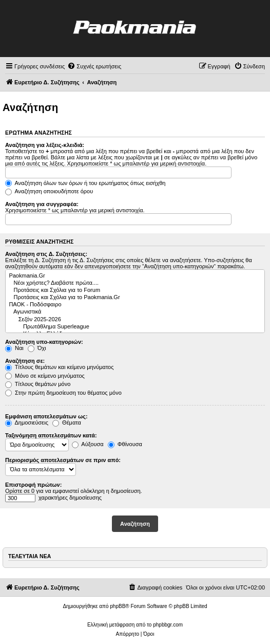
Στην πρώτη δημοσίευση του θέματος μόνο (63, 393)
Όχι (37, 348)
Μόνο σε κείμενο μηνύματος (45, 376)
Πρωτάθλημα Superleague (135, 327)
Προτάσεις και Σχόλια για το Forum (135, 290)
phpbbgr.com (168, 625)
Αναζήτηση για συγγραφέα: (42, 204)
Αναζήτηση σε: (25, 361)
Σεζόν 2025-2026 (135, 320)
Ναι (14, 348)
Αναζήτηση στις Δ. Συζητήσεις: (46, 254)
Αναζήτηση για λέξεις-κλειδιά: (45, 145)
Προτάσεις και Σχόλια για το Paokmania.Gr (135, 298)
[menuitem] (94, 66)
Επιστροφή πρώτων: (33, 485)
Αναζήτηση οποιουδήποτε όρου (49, 191)
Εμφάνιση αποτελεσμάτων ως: (46, 416)
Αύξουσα (88, 444)
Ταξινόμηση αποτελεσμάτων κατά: (51, 435)
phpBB (118, 606)
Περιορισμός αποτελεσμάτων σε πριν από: (63, 460)
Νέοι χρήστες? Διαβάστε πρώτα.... (135, 283)
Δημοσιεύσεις (27, 422)
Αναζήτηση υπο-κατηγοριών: (44, 342)
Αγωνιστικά (135, 312)
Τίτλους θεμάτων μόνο (38, 384)
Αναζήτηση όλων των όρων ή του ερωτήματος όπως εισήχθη (85, 183)
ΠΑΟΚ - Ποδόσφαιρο (135, 305)
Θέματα (67, 422)
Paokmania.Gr (135, 276)
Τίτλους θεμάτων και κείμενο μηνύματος (60, 367)
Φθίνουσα (125, 444)
